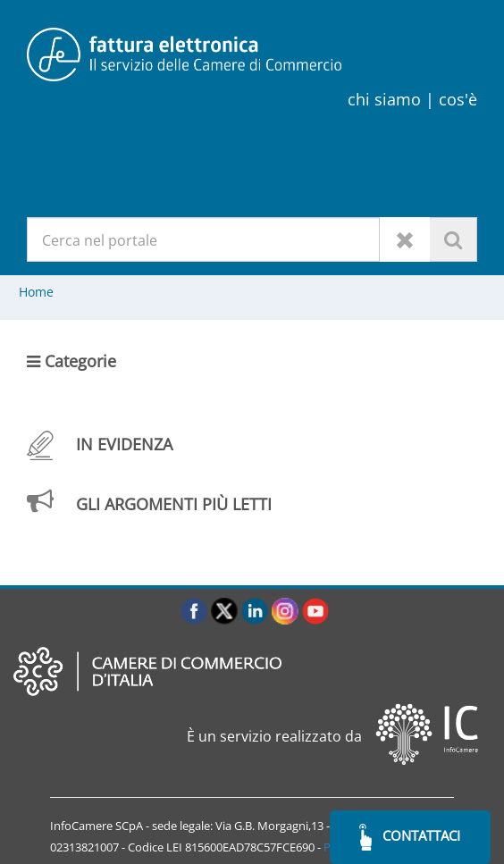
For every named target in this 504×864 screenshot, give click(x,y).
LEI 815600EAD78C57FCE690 (240, 847)
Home (36, 292)
